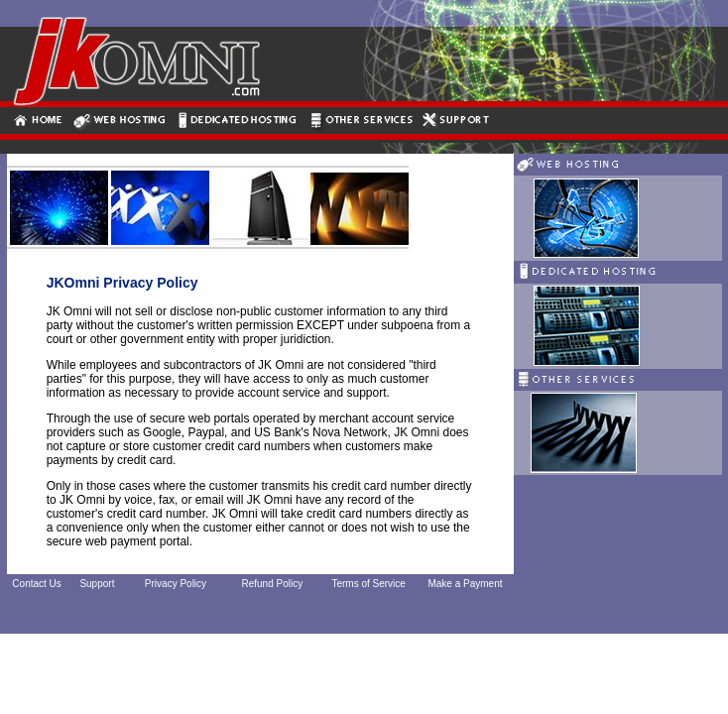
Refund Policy (272, 584)
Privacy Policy (176, 584)
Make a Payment (465, 584)
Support (97, 584)
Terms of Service (368, 584)
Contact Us (36, 584)
